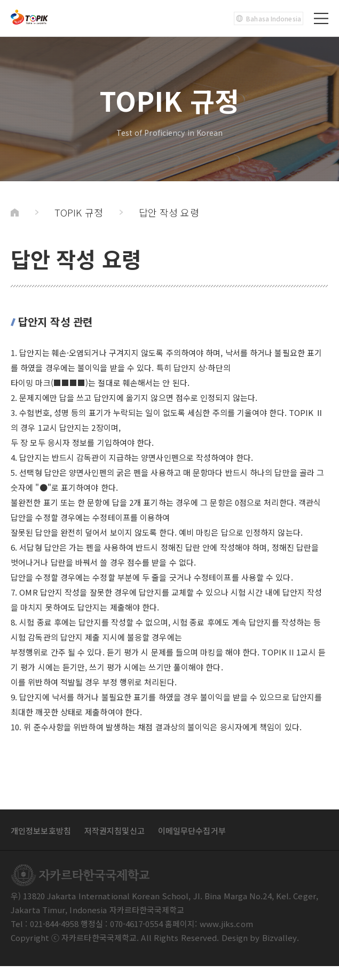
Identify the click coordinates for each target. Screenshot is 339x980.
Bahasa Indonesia (269, 18)
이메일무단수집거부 (192, 831)
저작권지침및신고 (115, 831)
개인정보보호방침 (41, 831)
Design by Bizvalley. (261, 937)
